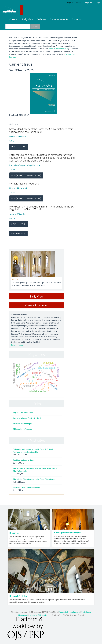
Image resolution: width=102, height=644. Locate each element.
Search (35, 26)
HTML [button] (23, 147)
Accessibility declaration (69, 612)
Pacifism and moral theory (24, 460)
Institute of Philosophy (23, 423)
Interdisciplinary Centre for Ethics (28, 418)
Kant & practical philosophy (67, 533)
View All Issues (18, 234)
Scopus (52, 49)
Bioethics (14, 533)
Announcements (59, 19)
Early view (27, 19)
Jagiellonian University (23, 413)
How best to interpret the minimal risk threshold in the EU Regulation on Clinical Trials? (42, 208)
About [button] (76, 19)
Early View (36, 296)
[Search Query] (18, 27)
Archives (41, 19)
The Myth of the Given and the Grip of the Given (34, 479)
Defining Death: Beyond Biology (27, 487)
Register (89, 2)
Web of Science (62, 49)
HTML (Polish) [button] (34, 175)
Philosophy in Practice (23, 429)
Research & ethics (18, 596)
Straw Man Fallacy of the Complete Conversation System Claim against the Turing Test (41, 130)
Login (98, 2)
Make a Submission (36, 305)
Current (13, 19)
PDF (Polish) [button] (17, 175)
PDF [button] (13, 147)
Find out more (17, 345)
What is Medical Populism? (24, 183)
